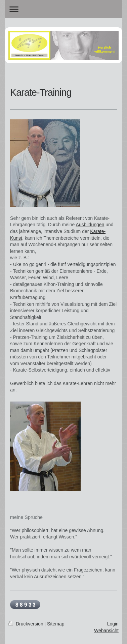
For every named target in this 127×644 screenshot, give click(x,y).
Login (113, 624)
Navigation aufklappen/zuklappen (63, 9)
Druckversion (26, 624)
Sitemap (56, 624)
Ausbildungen (90, 225)
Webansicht (106, 631)
